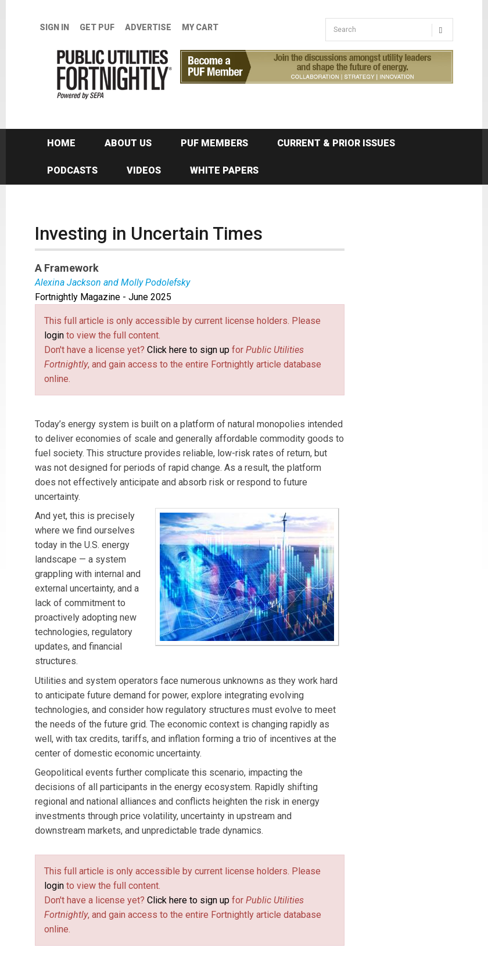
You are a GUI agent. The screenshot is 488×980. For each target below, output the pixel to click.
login (54, 335)
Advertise (148, 27)
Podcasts (72, 170)
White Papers (224, 170)
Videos (144, 170)
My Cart (200, 27)
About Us (128, 143)
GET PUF (97, 27)
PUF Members (214, 143)
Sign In (54, 27)
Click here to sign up (188, 350)
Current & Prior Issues (336, 143)
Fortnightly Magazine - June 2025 (103, 297)
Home (61, 143)
